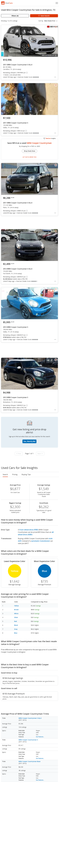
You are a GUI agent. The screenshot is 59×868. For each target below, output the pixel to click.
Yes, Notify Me (29, 441)
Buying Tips (26, 474)
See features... (40, 737)
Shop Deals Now (29, 151)
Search (5, 474)
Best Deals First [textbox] (50, 21)
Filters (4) (15, 16)
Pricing (15, 474)
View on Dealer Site (49, 55)
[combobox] (51, 21)
